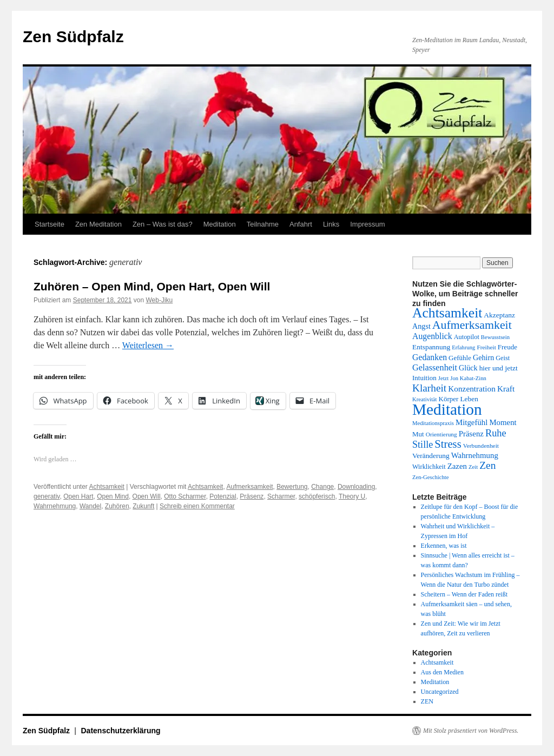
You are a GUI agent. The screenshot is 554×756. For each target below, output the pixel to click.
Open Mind (113, 496)
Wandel (90, 506)
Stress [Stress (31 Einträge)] (448, 444)
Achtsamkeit (107, 487)
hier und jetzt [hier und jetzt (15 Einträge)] (499, 368)
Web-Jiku (160, 300)
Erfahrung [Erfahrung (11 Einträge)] (463, 347)
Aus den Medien (442, 672)
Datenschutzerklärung (121, 731)
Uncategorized (440, 692)
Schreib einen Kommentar (197, 506)
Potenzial (223, 496)
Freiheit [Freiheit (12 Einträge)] (486, 347)
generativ (47, 496)
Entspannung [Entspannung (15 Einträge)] (431, 347)
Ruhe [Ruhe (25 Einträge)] (496, 433)
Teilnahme (263, 224)
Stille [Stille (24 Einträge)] (423, 445)
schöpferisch (317, 496)
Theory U (352, 496)
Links (331, 224)
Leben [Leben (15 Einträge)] (469, 399)
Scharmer (281, 496)
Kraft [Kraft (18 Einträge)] (506, 389)
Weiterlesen (148, 345)
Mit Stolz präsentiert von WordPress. (471, 731)
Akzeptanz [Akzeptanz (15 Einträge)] (499, 315)
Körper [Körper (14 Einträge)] (449, 399)
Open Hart (78, 496)
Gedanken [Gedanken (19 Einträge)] (430, 357)
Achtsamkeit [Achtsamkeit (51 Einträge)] (447, 313)
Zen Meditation (98, 224)
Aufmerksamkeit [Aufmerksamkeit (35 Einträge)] (472, 325)
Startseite (50, 224)
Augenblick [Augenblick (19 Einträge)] (432, 336)
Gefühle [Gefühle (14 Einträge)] (460, 358)
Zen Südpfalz (73, 37)
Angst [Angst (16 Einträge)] (421, 326)
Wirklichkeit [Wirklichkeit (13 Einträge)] (429, 467)
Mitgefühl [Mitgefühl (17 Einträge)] (471, 422)
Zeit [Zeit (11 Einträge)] (473, 467)
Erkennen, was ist (444, 546)
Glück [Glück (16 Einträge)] (468, 368)
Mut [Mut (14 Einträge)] (418, 434)
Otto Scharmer (185, 496)
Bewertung (292, 487)
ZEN (427, 701)
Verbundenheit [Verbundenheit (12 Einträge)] (481, 446)
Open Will (147, 496)
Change (322, 487)
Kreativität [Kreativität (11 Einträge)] (425, 399)
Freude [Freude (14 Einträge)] (507, 347)
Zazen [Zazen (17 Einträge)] (457, 466)
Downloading (356, 487)
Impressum (367, 224)
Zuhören (117, 506)
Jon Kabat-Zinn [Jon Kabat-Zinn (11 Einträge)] (468, 378)
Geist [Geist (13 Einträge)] (503, 358)
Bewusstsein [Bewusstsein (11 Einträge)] (495, 337)
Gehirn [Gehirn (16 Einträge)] (483, 357)
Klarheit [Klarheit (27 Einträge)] (429, 388)
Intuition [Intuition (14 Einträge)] (424, 378)
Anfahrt (301, 224)
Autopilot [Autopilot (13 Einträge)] (467, 337)
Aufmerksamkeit (249, 487)
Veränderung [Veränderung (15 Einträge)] (431, 456)
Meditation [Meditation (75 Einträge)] (447, 409)
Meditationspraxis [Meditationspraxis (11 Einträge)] (433, 423)
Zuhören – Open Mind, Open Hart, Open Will (152, 286)
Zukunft (143, 506)
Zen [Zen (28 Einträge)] (487, 465)
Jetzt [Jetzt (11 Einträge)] (444, 378)
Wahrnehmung (55, 506)
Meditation (220, 224)
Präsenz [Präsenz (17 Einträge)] (471, 434)
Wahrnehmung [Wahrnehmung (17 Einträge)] (475, 455)
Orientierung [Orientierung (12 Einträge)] (441, 434)
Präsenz (252, 496)
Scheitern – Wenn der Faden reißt (464, 594)
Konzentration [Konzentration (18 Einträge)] (472, 389)
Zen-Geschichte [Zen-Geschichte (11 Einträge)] (430, 477)
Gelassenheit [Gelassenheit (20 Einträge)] (435, 368)
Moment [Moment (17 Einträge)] (503, 422)
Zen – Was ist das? (163, 224)
